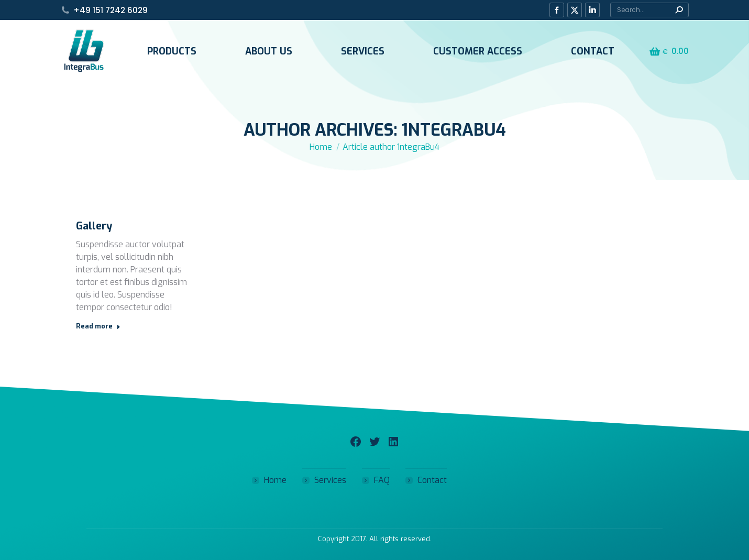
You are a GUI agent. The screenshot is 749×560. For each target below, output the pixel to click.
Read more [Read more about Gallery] (98, 326)
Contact (432, 480)
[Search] (649, 10)
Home (275, 480)
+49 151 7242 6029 (111, 10)
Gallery (94, 226)
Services (330, 480)
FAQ (382, 480)
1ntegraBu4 (454, 130)
